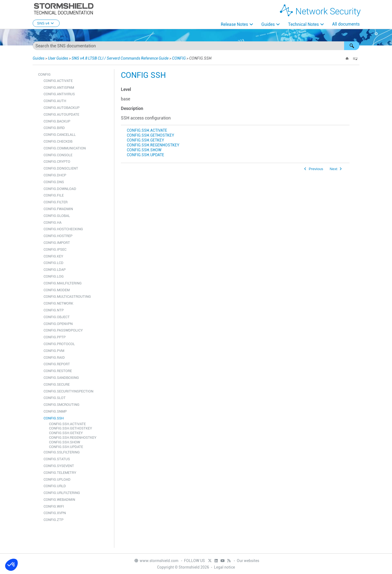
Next (333, 169)
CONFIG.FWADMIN (58, 209)
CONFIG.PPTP (55, 337)
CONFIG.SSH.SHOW (65, 442)
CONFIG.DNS (54, 182)
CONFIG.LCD (53, 263)
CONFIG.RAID (54, 357)
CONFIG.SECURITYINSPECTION (68, 391)
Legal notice (224, 567)
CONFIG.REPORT (57, 364)
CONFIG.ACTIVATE (58, 81)
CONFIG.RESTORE (58, 371)
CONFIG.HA (53, 222)
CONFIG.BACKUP (57, 121)
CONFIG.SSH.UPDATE (66, 447)
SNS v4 (46, 23)
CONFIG (179, 58)
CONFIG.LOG (54, 276)
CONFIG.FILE (54, 195)
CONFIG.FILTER (56, 202)
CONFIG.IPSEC (55, 249)
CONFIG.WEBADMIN (59, 500)
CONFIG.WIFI (54, 506)
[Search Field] (196, 46)
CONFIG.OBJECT (57, 317)
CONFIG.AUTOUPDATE (61, 114)
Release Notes (234, 24)
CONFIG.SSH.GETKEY (66, 433)
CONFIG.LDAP (55, 270)
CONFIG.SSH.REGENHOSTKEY (73, 438)
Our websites (248, 561)
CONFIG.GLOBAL (57, 216)
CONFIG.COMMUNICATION (65, 148)
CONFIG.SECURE (57, 384)
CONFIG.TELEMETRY (60, 473)
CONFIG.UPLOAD (57, 479)
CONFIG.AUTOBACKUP (62, 108)
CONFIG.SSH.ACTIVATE (67, 424)
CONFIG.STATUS (57, 459)
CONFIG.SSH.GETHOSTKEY (71, 428)
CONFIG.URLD (55, 486)
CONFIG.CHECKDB (58, 141)
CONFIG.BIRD (54, 128)
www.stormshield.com (156, 561)
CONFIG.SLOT (55, 398)
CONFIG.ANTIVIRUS (59, 94)
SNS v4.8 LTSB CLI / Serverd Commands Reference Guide (120, 58)
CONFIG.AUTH (55, 101)
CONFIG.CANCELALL (60, 135)
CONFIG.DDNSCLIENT (61, 168)
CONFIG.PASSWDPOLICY (63, 330)
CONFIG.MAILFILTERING (63, 283)
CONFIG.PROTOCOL (59, 344)
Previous (316, 169)
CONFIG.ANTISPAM (59, 88)
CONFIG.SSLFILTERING (62, 452)
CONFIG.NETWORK (58, 303)
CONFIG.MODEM (57, 290)
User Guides (58, 58)
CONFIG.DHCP (55, 175)
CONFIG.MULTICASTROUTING (67, 297)
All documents (346, 24)
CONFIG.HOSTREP (58, 236)
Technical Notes (303, 24)
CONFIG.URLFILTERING (62, 493)
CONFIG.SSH (54, 418)
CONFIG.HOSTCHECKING (63, 229)
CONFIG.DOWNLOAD (60, 189)
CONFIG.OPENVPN (58, 324)
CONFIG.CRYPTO (57, 162)
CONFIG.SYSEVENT (59, 466)
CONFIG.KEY (53, 256)
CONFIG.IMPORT (57, 243)
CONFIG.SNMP (55, 411)
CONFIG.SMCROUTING (62, 405)
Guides (268, 24)
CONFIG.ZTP (53, 520)
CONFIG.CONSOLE (58, 155)
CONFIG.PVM (54, 351)
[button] (352, 46)
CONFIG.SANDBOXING (61, 378)
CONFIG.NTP (54, 310)
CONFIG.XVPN (55, 513)
